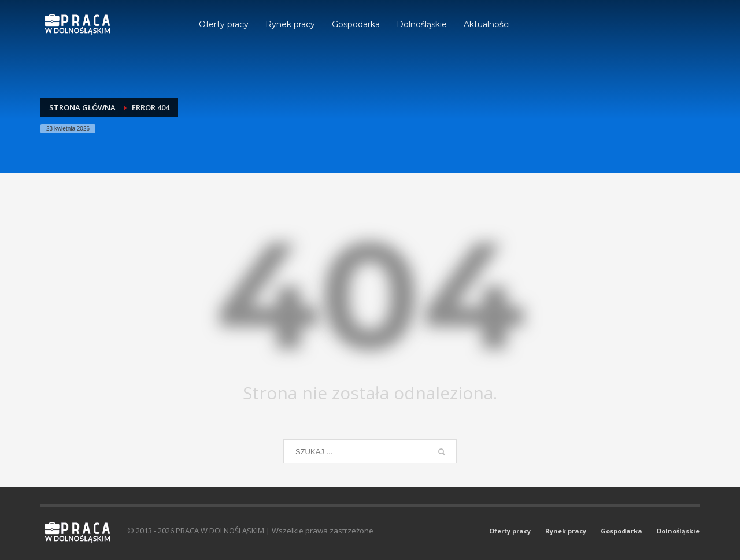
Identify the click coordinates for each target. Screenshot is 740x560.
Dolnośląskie (678, 531)
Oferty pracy (510, 531)
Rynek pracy (566, 531)
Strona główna (82, 107)
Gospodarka (621, 531)
